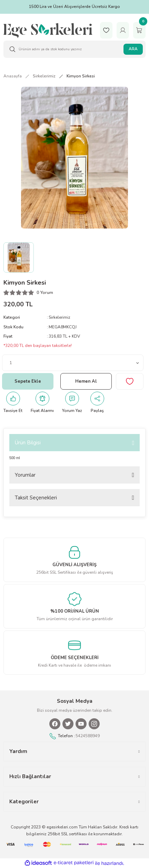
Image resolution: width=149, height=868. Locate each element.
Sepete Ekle (28, 381)
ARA (133, 49)
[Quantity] (73, 363)
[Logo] (48, 30)
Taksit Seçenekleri (36, 498)
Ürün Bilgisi (28, 443)
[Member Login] (123, 30)
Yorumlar (25, 475)
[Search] (74, 49)
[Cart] (139, 30)
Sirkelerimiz (59, 317)
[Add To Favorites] (130, 381)
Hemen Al (86, 381)
